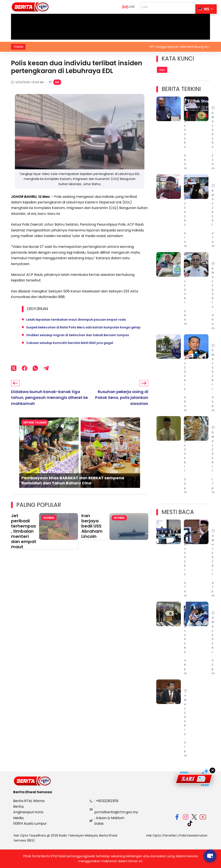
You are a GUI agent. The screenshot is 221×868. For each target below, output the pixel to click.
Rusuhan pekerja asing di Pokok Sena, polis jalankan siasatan (122, 398)
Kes (57, 82)
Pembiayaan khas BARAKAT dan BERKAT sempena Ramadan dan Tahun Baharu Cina (73, 480)
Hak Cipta (154, 835)
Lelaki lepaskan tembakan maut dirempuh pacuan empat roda (76, 320)
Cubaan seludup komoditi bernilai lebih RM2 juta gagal (70, 343)
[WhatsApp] (35, 368)
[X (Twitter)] (14, 368)
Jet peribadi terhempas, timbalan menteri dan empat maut (24, 531)
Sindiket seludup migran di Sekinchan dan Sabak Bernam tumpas (78, 335)
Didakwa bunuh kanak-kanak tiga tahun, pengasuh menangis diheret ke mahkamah (49, 398)
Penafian (170, 835)
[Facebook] (24, 368)
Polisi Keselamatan (193, 835)
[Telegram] (46, 368)
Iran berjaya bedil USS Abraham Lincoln (92, 526)
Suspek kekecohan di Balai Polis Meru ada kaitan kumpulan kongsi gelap (83, 327)
